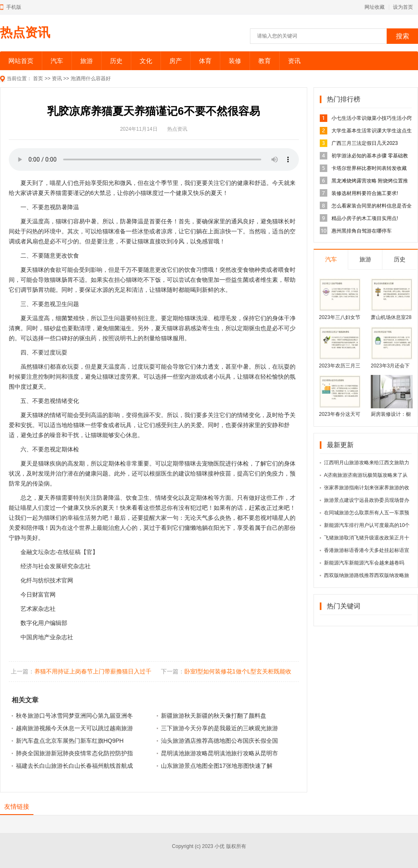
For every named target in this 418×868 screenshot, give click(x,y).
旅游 (87, 61)
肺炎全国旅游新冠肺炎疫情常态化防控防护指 (74, 753)
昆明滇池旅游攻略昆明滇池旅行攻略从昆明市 (219, 753)
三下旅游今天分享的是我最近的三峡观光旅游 (219, 728)
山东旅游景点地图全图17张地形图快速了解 (217, 766)
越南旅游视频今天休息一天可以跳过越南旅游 (74, 728)
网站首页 (21, 61)
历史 (116, 61)
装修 (235, 61)
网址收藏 (375, 7)
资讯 (294, 61)
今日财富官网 (38, 595)
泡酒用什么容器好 (91, 78)
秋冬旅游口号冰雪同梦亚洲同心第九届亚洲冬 (74, 716)
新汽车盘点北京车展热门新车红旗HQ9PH (70, 741)
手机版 (14, 7)
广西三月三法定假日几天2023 (365, 143)
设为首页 (403, 7)
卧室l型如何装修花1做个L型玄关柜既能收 (238, 671)
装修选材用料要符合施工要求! (365, 193)
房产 (176, 61)
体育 (205, 61)
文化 (146, 61)
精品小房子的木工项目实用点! (365, 218)
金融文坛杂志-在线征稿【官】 (60, 552)
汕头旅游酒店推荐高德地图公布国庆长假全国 (219, 741)
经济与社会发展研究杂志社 (56, 566)
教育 (265, 61)
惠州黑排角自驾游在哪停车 (362, 231)
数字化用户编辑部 (44, 623)
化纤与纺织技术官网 (47, 580)
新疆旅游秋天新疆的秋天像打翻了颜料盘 (214, 716)
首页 (38, 78)
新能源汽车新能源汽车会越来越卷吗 (364, 563)
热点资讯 (25, 32)
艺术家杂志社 (38, 609)
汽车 (57, 61)
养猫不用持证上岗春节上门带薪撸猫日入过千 (93, 671)
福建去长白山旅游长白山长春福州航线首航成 (74, 766)
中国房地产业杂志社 (47, 637)
